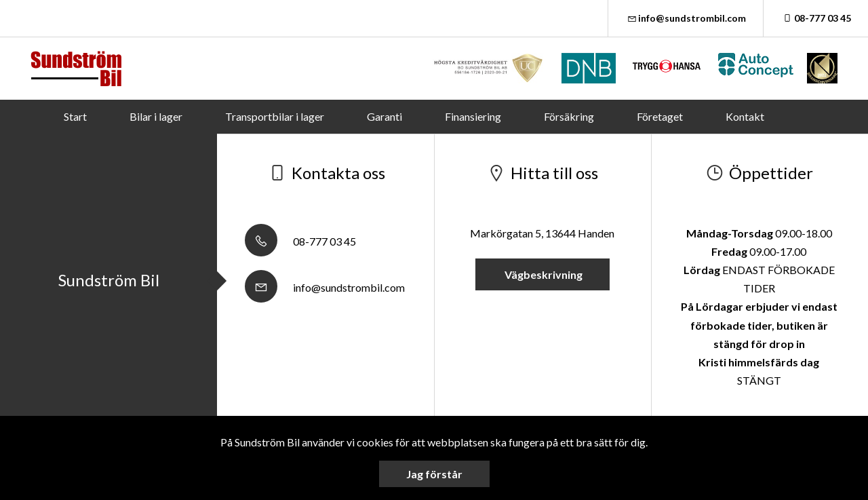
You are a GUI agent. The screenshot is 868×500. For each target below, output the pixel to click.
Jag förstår (434, 474)
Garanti (384, 116)
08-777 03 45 (816, 18)
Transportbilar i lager (275, 116)
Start (75, 116)
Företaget (660, 116)
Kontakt (745, 116)
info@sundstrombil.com (686, 18)
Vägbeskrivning (542, 274)
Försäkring (569, 116)
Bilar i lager (156, 116)
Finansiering (473, 116)
